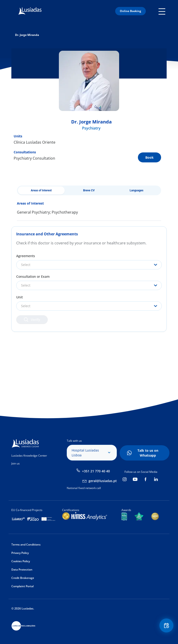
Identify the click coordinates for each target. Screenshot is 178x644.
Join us (16, 463)
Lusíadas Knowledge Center (29, 456)
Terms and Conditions (26, 545)
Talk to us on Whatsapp (148, 453)
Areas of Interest (41, 190)
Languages (137, 190)
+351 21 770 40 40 (96, 471)
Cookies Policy (21, 561)
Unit (19, 297)
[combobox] (89, 265)
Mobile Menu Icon (163, 11)
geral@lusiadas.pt (103, 481)
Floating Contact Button (166, 626)
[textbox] (89, 265)
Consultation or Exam (33, 276)
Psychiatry (91, 128)
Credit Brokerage (23, 578)
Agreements (26, 256)
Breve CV (89, 190)
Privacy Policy (20, 553)
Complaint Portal (22, 586)
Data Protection (22, 570)
